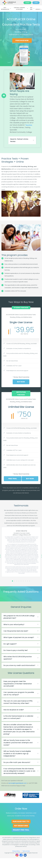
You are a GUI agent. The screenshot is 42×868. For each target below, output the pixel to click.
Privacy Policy (16, 851)
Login (36, 3)
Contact (38, 9)
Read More (29, 125)
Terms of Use (26, 851)
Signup (27, 3)
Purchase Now (23, 40)
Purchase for (21, 821)
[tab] (22, 140)
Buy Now (21, 382)
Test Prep (32, 9)
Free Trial (13, 479)
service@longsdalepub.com (18, 783)
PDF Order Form (21, 826)
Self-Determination (6, 9)
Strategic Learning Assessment (21, 9)
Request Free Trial (21, 830)
